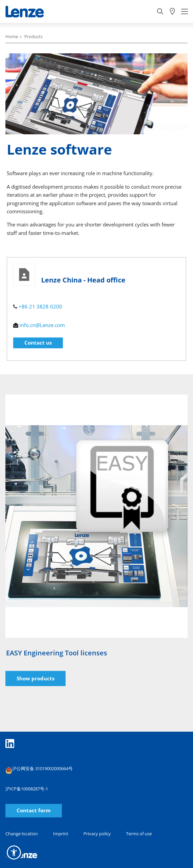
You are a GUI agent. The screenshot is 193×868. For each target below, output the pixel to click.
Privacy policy (97, 834)
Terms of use (139, 834)
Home (12, 36)
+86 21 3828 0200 (40, 306)
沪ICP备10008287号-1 (27, 789)
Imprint (61, 834)
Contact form (34, 810)
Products (33, 36)
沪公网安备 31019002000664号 (39, 769)
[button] (14, 852)
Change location (22, 834)
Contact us (38, 343)
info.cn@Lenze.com (42, 325)
